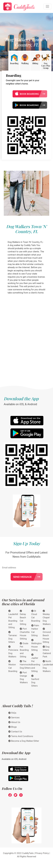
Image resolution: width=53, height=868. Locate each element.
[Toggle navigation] (47, 6)
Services (14, 718)
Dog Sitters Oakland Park (47, 652)
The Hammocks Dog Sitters (25, 665)
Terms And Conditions (21, 736)
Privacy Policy (42, 853)
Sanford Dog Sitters (35, 681)
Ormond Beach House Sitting (47, 635)
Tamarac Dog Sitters (13, 637)
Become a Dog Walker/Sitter (24, 741)
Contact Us (15, 732)
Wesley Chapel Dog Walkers (47, 618)
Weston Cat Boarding (13, 666)
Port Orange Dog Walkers (24, 678)
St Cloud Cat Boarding (36, 616)
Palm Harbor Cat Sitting (35, 630)
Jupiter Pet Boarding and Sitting (36, 663)
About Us (14, 722)
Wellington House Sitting (37, 645)
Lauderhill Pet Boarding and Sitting (13, 619)
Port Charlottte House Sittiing (25, 634)
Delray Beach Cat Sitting (23, 618)
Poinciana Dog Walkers (13, 652)
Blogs (13, 727)
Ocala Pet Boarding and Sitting (24, 650)
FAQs (12, 713)
